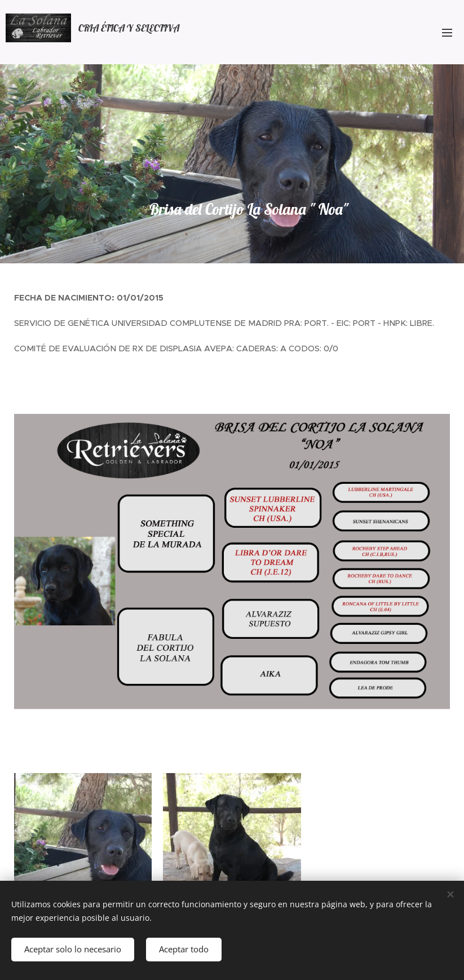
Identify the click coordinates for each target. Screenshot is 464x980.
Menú (447, 33)
